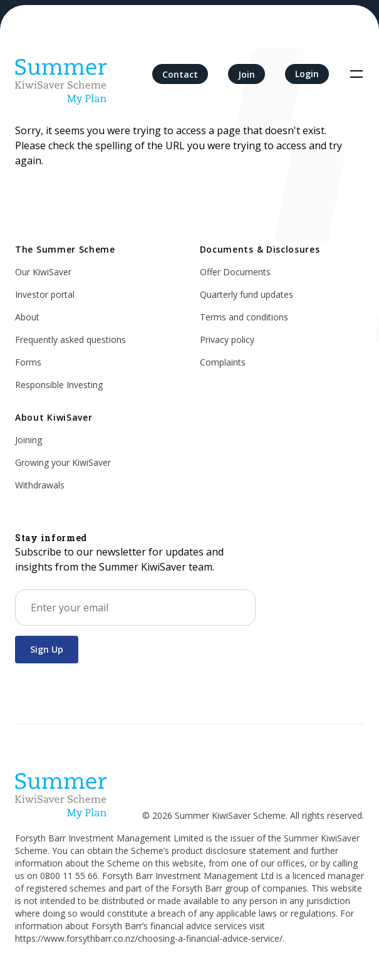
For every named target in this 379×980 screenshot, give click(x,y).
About (27, 317)
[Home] (61, 74)
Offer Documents (235, 272)
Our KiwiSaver (43, 272)
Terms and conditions (244, 317)
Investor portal (45, 294)
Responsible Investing (59, 385)
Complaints (223, 362)
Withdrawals (40, 485)
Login (307, 74)
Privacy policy (227, 340)
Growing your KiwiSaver (63, 462)
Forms (28, 362)
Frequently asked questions (70, 340)
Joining (29, 440)
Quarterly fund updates (247, 294)
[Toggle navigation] (356, 74)
